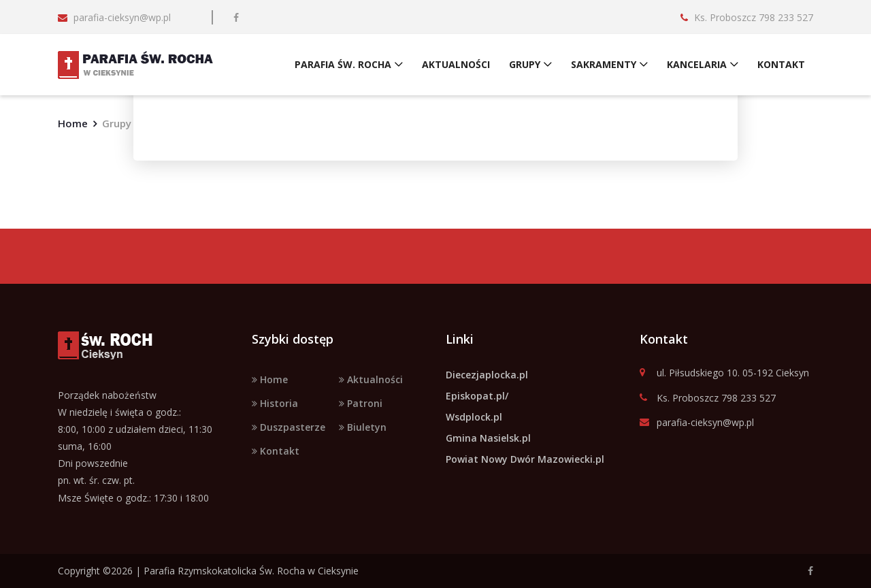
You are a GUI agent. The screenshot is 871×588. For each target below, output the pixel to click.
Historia (275, 403)
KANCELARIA (697, 64)
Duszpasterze (289, 427)
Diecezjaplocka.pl (487, 375)
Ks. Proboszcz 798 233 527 (708, 398)
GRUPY (525, 64)
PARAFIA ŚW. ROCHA (343, 64)
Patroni (361, 403)
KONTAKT (781, 64)
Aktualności (371, 379)
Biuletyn (363, 427)
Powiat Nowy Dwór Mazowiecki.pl (525, 459)
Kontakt (276, 451)
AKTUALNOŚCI (456, 64)
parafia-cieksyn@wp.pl (697, 423)
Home (73, 123)
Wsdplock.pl (474, 417)
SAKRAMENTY (604, 64)
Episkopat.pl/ (477, 396)
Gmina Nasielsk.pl (488, 438)
